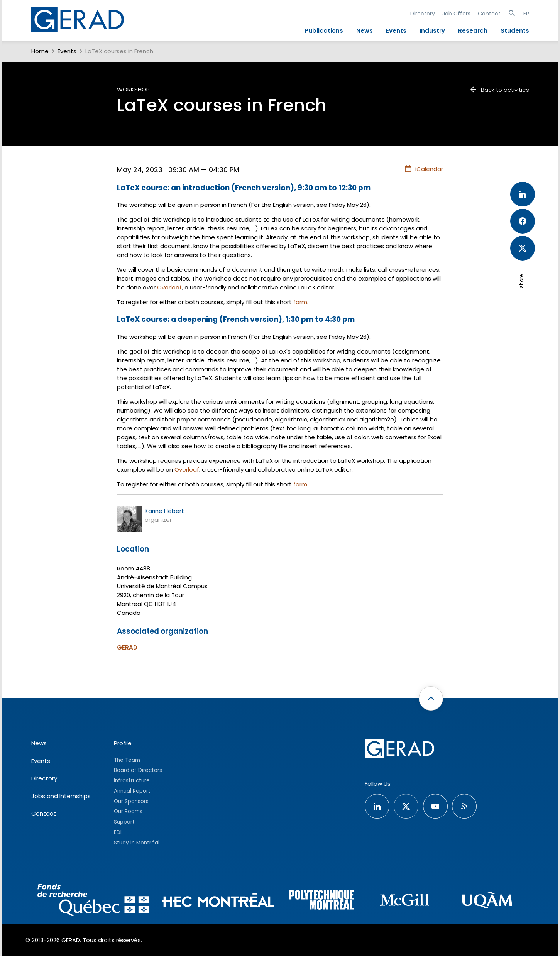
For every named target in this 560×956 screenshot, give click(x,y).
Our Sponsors (131, 801)
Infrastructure (132, 781)
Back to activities (499, 90)
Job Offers (456, 14)
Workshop (133, 89)
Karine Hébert (164, 511)
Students (515, 31)
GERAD (127, 647)
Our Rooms (128, 811)
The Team (127, 760)
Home (40, 51)
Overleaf (169, 287)
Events (396, 31)
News (365, 31)
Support (124, 822)
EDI (118, 832)
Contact (489, 14)
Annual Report (132, 791)
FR (526, 14)
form (300, 302)
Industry (432, 31)
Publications (324, 31)
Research (473, 31)
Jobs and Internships (61, 796)
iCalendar (424, 169)
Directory (423, 14)
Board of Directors (138, 770)
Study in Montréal (137, 843)
